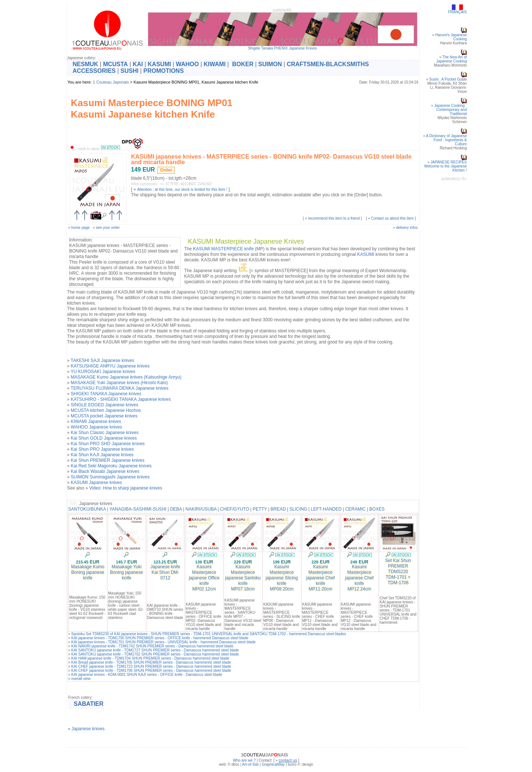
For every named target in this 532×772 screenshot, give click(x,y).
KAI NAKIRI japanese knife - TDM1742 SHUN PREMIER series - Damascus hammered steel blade (152, 646)
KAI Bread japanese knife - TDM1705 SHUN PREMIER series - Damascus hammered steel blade (151, 662)
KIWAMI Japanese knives (96, 421)
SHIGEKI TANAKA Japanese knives (106, 394)
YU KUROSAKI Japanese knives (103, 372)
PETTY (260, 509)
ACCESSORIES (94, 71)
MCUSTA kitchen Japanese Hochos (106, 410)
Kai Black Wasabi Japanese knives (105, 471)
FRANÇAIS (458, 12)
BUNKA (98, 509)
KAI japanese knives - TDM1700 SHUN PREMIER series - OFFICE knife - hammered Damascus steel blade (160, 638)
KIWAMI (215, 64)
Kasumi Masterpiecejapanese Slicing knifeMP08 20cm (282, 578)
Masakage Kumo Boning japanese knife (88, 572)
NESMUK (86, 64)
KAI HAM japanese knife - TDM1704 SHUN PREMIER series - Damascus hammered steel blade (150, 658)
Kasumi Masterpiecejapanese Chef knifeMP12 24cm (359, 578)
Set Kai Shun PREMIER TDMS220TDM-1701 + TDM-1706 (398, 572)
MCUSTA (115, 64)
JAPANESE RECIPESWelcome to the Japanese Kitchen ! (445, 166)
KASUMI (159, 64)
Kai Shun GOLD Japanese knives (104, 438)
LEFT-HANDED (326, 509)
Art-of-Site (250, 764)
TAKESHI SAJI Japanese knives (102, 360)
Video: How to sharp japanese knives (126, 488)
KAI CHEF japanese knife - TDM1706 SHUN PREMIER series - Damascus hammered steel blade (151, 671)
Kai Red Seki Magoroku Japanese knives (111, 466)
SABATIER (89, 704)
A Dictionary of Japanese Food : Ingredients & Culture (446, 140)
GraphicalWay (273, 764)
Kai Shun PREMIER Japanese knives (108, 460)
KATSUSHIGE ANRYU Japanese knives (110, 366)
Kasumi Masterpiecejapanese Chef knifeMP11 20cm (320, 578)
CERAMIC (355, 509)
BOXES (377, 509)
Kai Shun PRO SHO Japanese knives (108, 444)
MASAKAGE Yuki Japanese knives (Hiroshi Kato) (120, 383)
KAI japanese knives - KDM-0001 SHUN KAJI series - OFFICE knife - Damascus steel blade (147, 675)
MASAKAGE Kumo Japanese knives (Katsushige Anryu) (126, 377)
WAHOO (187, 64)
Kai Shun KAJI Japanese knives (102, 455)
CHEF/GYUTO (235, 509)
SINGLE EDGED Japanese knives (105, 405)
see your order (108, 228)
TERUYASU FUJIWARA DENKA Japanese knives (120, 388)
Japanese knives (88, 729)
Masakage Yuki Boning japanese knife (127, 572)
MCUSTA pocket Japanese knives (104, 416)
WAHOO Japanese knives (97, 427)
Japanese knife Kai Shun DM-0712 (165, 572)
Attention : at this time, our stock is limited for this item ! (182, 189)
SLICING (298, 509)
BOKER (243, 64)
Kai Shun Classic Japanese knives (105, 433)
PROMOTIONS (163, 71)
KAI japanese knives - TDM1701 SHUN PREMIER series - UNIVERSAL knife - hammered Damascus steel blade (163, 642)
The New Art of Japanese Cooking (452, 59)
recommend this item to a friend (334, 218)
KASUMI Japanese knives (97, 482)
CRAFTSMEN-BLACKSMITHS (328, 64)
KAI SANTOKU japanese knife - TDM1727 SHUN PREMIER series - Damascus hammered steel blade (155, 650)
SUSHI (129, 71)
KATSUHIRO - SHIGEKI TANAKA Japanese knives (121, 399)
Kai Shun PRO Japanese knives (103, 449)
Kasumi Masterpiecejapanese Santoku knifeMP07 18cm (243, 578)
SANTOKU (79, 509)
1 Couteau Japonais (111, 82)
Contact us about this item (392, 218)
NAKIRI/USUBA (201, 509)
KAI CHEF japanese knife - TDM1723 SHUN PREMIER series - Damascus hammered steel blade (151, 666)
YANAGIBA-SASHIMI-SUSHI (138, 509)
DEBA (176, 509)
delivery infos (407, 228)
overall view (81, 679)
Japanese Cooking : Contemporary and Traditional (450, 110)
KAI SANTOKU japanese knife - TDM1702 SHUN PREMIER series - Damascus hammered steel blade (155, 654)
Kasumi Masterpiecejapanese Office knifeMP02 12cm (204, 578)
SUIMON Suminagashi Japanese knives (110, 477)
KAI (138, 64)
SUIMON (270, 64)
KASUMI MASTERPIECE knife (224, 249)
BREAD (278, 509)
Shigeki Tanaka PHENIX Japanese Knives (282, 48)
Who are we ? (244, 760)
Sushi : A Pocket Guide (448, 79)
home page (81, 228)
